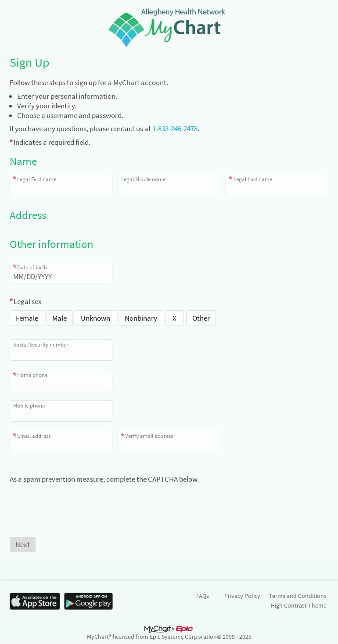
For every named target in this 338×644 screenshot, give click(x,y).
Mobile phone (29, 406)
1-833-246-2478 (175, 129)
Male (59, 318)
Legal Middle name (143, 179)
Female (27, 318)
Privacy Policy (242, 596)
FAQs (203, 596)
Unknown (95, 318)
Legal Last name (253, 179)
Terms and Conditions (298, 596)
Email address (34, 436)
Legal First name (37, 179)
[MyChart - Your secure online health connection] (169, 27)
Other (201, 318)
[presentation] (76, 501)
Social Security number (41, 345)
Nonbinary (141, 318)
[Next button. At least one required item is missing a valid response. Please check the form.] (23, 545)
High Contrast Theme (299, 605)
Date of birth (32, 267)
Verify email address (149, 436)
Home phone (32, 375)
